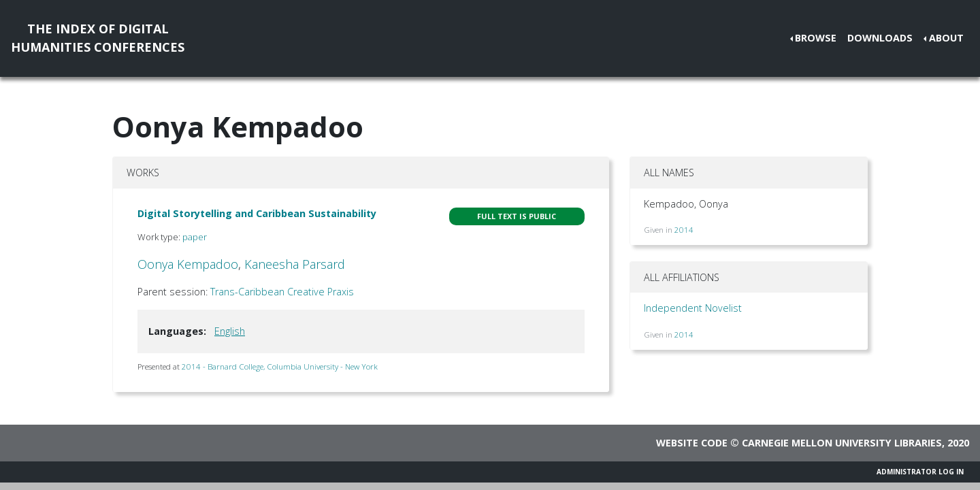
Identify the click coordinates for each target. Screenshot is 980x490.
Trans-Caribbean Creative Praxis (282, 292)
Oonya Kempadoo (188, 264)
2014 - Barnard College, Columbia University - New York (280, 366)
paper (195, 237)
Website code (692, 443)
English (230, 331)
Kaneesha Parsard (295, 264)
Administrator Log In (920, 472)
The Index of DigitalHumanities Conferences (98, 38)
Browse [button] (816, 38)
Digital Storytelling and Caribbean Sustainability (257, 213)
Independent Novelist (693, 308)
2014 (684, 230)
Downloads (880, 38)
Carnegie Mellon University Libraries (842, 443)
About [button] (946, 38)
